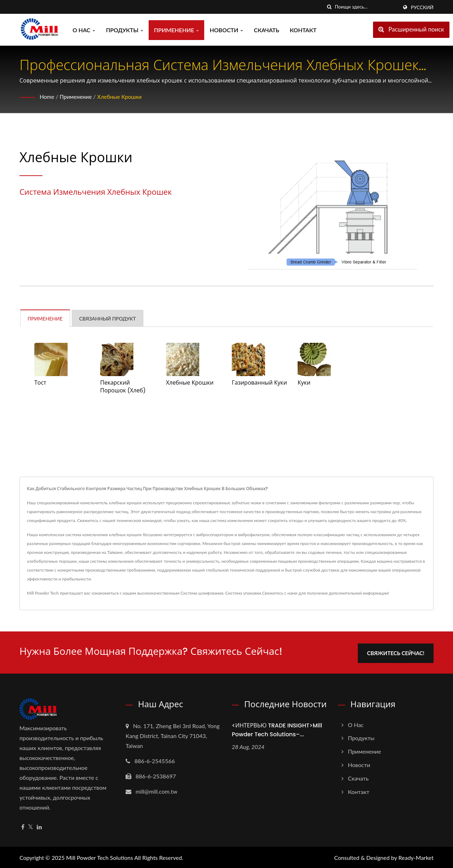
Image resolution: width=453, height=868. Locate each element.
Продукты (125, 30)
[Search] (366, 7)
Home (47, 97)
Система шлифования (202, 593)
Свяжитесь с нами (280, 593)
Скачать (266, 30)
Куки (304, 383)
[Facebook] (23, 826)
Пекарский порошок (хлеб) (123, 387)
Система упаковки (243, 593)
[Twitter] (31, 826)
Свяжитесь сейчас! (399, 652)
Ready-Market (416, 856)
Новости (226, 30)
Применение (176, 30)
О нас (84, 30)
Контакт (303, 30)
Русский (422, 7)
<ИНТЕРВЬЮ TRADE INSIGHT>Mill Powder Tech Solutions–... (277, 728)
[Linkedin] (39, 826)
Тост (40, 383)
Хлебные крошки (122, 97)
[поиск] (329, 7)
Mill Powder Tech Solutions (100, 856)
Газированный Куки (259, 383)
